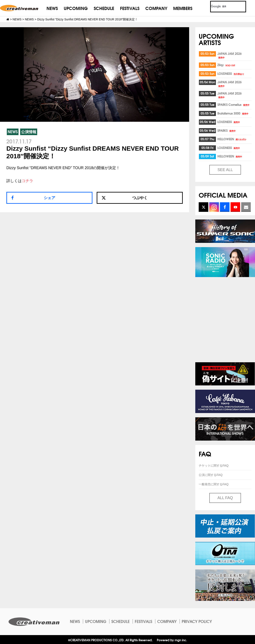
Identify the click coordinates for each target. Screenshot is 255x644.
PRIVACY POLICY (197, 621)
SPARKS (227, 130)
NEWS (52, 8)
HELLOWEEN (232, 139)
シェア (50, 198)
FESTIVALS (130, 8)
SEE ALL (225, 170)
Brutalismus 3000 (233, 113)
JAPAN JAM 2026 (229, 55)
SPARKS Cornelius (234, 105)
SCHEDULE (104, 8)
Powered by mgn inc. (172, 640)
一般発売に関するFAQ (214, 484)
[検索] (223, 7)
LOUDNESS (231, 74)
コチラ (27, 181)
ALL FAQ (225, 498)
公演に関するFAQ (211, 475)
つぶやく (125, 198)
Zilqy (227, 65)
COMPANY (156, 8)
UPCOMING (76, 8)
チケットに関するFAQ (214, 466)
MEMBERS (183, 8)
